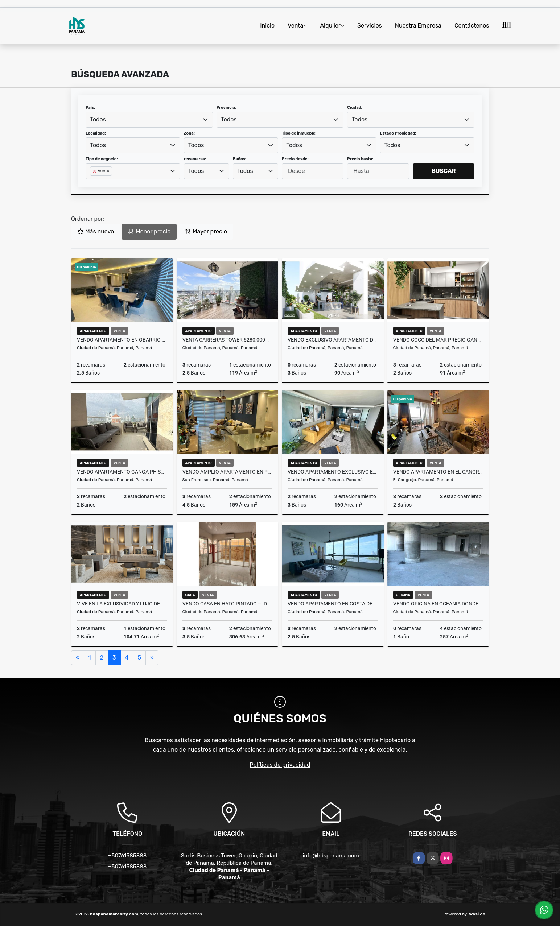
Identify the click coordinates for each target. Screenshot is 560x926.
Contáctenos (472, 26)
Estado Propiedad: (398, 133)
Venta (295, 26)
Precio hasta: (360, 159)
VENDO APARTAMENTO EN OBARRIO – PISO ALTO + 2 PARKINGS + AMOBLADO (122, 340)
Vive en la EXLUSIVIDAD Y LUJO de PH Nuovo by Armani (122, 604)
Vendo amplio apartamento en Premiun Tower (228, 472)
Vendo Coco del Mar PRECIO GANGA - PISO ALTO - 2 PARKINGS (438, 340)
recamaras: (195, 159)
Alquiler (330, 26)
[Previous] (78, 658)
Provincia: (227, 108)
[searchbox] (92, 183)
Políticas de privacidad (280, 765)
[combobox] (149, 120)
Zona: (190, 133)
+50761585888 (127, 856)
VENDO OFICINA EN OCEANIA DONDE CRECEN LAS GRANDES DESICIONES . (438, 604)
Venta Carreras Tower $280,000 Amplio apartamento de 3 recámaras (228, 340)
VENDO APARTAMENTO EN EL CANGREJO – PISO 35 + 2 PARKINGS (438, 472)
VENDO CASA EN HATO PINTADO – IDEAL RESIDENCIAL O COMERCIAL (228, 604)
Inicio (267, 26)
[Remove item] (95, 171)
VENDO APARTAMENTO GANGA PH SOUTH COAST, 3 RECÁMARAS (122, 472)
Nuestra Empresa (418, 26)
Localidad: (96, 133)
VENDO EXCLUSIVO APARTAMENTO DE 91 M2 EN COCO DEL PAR (333, 340)
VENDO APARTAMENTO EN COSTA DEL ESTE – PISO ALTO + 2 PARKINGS (333, 604)
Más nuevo (96, 231)
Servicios (370, 26)
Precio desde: (295, 159)
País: (90, 108)
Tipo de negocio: (102, 159)
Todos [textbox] (98, 119)
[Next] (152, 658)
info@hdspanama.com (331, 856)
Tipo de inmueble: (299, 133)
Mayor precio (206, 231)
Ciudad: (355, 108)
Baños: (240, 159)
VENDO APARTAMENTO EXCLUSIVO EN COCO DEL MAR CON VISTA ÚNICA (333, 472)
